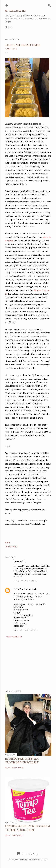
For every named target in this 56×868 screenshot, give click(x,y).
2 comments (17, 835)
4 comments (17, 767)
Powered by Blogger (28, 854)
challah (14, 546)
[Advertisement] (28, 664)
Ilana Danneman (22, 589)
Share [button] (7, 542)
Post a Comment (13, 637)
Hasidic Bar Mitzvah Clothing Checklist (22, 760)
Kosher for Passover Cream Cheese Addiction (27, 828)
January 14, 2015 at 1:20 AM (26, 581)
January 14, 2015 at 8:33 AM (26, 630)
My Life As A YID (15, 11)
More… (9, 27)
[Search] (49, 5)
